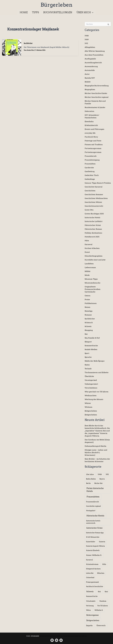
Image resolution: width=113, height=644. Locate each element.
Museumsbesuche (92, 283)
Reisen (87, 307)
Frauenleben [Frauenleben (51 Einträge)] (93, 497)
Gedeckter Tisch (92, 175)
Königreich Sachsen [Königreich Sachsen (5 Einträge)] (93, 569)
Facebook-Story (91, 137)
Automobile (90, 70)
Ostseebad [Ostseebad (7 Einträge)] (90, 578)
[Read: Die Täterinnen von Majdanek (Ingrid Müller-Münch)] (12, 47)
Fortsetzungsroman (93, 148)
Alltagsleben (90, 47)
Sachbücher (28, 43)
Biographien (90, 89)
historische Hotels (92, 218)
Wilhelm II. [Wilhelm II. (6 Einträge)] (99, 610)
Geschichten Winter (93, 202)
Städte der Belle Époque (95, 361)
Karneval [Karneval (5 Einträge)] (89, 560)
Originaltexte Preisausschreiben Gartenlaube (93, 289)
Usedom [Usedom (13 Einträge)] (103, 601)
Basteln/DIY (90, 78)
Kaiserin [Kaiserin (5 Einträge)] (102, 542)
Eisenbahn (89, 121)
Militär (88, 271)
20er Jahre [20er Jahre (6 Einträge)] (90, 474)
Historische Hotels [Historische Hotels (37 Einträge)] (95, 516)
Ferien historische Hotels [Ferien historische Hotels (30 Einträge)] (95, 490)
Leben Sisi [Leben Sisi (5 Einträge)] (90, 573)
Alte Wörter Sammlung (95, 51)
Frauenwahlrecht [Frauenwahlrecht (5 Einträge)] (92, 502)
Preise (87, 299)
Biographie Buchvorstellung (97, 86)
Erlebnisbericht (91, 125)
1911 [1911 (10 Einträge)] (107, 474)
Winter (88, 403)
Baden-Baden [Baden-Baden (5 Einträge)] (91, 479)
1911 (86, 43)
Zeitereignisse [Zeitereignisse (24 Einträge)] (93, 615)
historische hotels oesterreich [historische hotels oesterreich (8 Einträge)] (93, 522)
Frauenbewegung (92, 160)
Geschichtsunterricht (94, 206)
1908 (87, 36)
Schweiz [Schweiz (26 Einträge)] (90, 591)
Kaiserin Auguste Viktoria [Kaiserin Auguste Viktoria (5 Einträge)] (95, 546)
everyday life (90, 133)
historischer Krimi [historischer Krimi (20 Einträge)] (94, 528)
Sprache (88, 357)
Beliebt (88, 82)
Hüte (87, 241)
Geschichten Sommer (94, 194)
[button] (85, 12)
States (87, 365)
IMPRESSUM (43, 636)
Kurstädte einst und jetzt (95, 260)
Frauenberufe (91, 156)
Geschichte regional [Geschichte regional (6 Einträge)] (94, 506)
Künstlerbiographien (94, 256)
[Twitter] (61, 640)
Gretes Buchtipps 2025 (94, 214)
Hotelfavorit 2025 (92, 237)
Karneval (89, 244)
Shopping (89, 330)
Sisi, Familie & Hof (92, 338)
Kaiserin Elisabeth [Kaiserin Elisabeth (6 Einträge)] (93, 550)
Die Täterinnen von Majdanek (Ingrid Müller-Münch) (46, 47)
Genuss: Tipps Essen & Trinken (98, 183)
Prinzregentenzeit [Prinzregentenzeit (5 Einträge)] (92, 582)
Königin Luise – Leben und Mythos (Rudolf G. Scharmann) (96, 453)
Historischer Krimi (93, 225)
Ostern (88, 296)
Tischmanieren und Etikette (97, 372)
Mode (87, 275)
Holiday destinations (93, 233)
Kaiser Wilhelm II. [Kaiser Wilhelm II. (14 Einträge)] (94, 555)
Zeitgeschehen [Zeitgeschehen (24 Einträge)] (93, 620)
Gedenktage (90, 179)
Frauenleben (90, 164)
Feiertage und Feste (93, 141)
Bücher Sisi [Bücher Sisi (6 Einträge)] (98, 483)
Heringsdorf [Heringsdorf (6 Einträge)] (91, 511)
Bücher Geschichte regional (97, 97)
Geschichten (90, 191)
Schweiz (88, 326)
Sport (87, 353)
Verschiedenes (91, 388)
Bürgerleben (56, 5)
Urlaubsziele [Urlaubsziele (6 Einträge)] (91, 601)
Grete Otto (89, 210)
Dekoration (89, 111)
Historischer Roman (93, 229)
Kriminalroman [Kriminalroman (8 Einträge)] (92, 564)
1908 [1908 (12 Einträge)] (100, 474)
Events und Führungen (94, 129)
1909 (87, 40)
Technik (88, 369)
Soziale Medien (91, 349)
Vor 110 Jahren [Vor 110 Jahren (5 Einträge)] (103, 606)
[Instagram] (57, 640)
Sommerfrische (91, 346)
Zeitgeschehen (91, 411)
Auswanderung (91, 66)
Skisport (88, 342)
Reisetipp (89, 311)
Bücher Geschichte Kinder (96, 93)
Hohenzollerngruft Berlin (95, 446)
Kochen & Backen (92, 248)
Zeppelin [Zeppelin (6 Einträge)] (89, 626)
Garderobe (89, 168)
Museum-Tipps (91, 279)
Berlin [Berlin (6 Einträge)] (88, 483)
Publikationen (91, 303)
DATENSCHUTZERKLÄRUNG (55, 636)
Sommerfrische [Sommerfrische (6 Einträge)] (92, 596)
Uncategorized (91, 380)
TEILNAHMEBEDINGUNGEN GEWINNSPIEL (75, 636)
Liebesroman (90, 267)
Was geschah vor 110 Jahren (97, 392)
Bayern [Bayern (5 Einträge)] (102, 479)
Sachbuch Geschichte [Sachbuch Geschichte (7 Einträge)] (95, 586)
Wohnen (89, 407)
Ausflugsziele (90, 59)
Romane (88, 315)
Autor (87, 74)
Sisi (86, 334)
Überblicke (89, 376)
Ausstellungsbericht (93, 63)
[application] (93, 12)
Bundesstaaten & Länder (95, 107)
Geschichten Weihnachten (96, 198)
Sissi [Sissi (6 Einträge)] (106, 592)
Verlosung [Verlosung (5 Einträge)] (90, 606)
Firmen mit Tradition (94, 145)
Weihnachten (91, 396)
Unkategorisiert (91, 384)
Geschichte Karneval (94, 187)
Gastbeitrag (90, 171)
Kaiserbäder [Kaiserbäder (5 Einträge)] (91, 542)
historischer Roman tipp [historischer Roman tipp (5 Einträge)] (95, 533)
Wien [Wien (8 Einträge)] (88, 610)
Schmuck (89, 323)
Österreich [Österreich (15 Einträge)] (101, 625)
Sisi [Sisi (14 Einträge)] (99, 592)
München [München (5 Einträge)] (101, 573)
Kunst (87, 252)
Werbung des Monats (94, 399)
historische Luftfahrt (94, 221)
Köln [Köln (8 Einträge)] (104, 564)
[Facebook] (52, 640)
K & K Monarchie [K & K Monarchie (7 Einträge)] (93, 537)
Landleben (89, 264)
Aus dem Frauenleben (94, 55)
